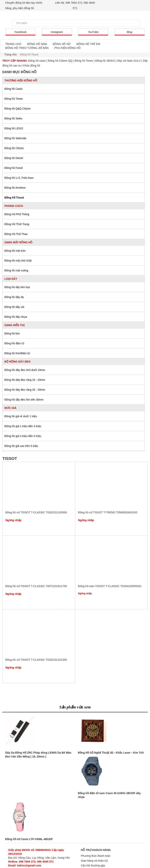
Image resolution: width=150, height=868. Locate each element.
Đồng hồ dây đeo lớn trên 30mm (24, 400)
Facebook (20, 32)
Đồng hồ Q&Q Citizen (18, 109)
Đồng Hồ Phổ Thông (17, 214)
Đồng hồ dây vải (14, 307)
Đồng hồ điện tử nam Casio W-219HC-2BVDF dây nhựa (109, 795)
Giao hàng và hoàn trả (94, 861)
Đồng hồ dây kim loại (17, 287)
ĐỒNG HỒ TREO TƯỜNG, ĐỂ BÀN (27, 48)
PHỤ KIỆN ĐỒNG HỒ (67, 48)
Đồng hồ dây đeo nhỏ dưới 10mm (25, 370)
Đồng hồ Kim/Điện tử (17, 353)
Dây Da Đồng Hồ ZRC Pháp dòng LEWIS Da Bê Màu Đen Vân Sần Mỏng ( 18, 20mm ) (38, 755)
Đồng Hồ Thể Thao (16, 234)
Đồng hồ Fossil (14, 168)
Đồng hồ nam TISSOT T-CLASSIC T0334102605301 (111, 561)
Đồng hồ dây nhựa (16, 317)
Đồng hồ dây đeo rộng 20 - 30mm (25, 390)
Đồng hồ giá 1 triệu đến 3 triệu (23, 426)
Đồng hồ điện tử (14, 343)
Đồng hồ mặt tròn (15, 251)
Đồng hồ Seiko (13, 118)
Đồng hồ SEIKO (105, 61)
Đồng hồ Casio (13, 89)
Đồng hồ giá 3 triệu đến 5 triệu (23, 436)
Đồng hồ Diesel (14, 158)
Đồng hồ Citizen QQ (60, 61)
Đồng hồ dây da (14, 297)
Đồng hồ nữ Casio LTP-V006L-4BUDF (29, 839)
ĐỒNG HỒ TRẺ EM (88, 44)
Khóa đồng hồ (32, 66)
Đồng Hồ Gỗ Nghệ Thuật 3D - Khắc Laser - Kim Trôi (111, 753)
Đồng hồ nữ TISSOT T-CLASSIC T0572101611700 (39, 561)
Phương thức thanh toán (96, 856)
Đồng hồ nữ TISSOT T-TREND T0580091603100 (111, 487)
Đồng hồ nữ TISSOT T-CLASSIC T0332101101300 (39, 635)
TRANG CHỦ (13, 44)
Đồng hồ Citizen (14, 148)
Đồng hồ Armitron (15, 188)
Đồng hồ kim (12, 333)
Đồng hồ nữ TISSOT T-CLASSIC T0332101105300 (39, 487)
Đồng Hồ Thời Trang (17, 224)
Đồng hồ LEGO (14, 128)
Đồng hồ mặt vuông (16, 270)
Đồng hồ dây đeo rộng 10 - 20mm (25, 380)
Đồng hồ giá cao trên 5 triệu (21, 446)
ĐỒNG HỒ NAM (37, 44)
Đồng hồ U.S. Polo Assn (19, 178)
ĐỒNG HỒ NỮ (62, 44)
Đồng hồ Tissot (14, 198)
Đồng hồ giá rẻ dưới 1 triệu (21, 416)
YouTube (93, 32)
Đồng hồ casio (37, 61)
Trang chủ (10, 54)
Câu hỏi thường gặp (93, 865)
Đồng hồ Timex (84, 61)
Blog (129, 32)
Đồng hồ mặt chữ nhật (18, 261)
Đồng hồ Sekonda (15, 138)
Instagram (57, 32)
